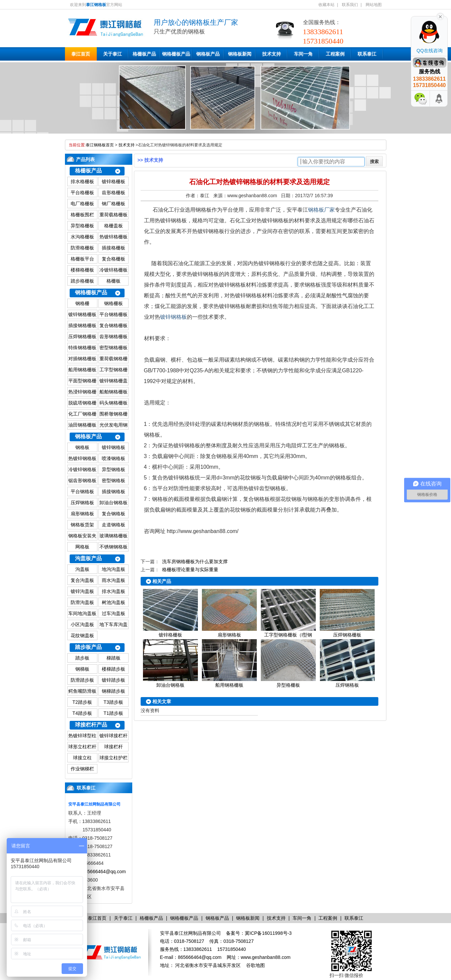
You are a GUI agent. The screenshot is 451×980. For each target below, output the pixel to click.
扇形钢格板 (82, 514)
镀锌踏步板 (114, 680)
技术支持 (272, 54)
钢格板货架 (82, 525)
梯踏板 (114, 658)
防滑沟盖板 (82, 602)
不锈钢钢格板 (114, 547)
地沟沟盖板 (114, 569)
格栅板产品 (144, 54)
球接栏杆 (114, 747)
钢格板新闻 (240, 54)
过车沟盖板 (114, 613)
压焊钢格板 (82, 503)
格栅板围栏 (82, 215)
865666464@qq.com (104, 872)
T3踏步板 (113, 702)
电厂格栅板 (82, 204)
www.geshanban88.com (266, 957)
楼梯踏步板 (114, 669)
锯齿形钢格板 (82, 480)
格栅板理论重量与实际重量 (190, 570)
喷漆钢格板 (114, 458)
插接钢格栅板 (82, 325)
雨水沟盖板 (114, 580)
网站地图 (374, 5)
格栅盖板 (114, 226)
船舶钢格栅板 (114, 392)
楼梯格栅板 (82, 270)
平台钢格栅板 (114, 314)
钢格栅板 (114, 303)
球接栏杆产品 (91, 725)
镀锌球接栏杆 (114, 736)
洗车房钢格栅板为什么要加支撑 (195, 561)
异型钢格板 (114, 469)
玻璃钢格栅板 (114, 536)
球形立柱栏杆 (82, 747)
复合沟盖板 (82, 580)
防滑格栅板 (82, 248)
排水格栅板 (82, 181)
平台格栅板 (82, 193)
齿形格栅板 (114, 193)
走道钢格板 (114, 525)
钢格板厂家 (321, 210)
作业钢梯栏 (82, 769)
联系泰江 (367, 54)
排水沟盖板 (114, 591)
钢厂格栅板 (114, 204)
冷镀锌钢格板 (82, 469)
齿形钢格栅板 (114, 336)
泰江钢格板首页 (100, 145)
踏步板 (82, 658)
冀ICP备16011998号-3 (268, 933)
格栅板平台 (82, 259)
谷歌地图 (255, 965)
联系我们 (350, 5)
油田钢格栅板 (82, 425)
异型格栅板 (82, 226)
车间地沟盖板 (82, 613)
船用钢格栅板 (82, 370)
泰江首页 (81, 54)
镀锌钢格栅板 (82, 314)
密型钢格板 (114, 480)
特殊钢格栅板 (82, 348)
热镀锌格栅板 (114, 237)
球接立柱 (82, 758)
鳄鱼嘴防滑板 (82, 691)
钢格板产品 (208, 54)
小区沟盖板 (82, 624)
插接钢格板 (114, 492)
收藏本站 (326, 5)
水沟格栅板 (82, 237)
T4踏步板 (82, 713)
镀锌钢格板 (114, 447)
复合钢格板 (114, 514)
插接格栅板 (114, 248)
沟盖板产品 (88, 558)
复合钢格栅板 (114, 325)
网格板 (82, 547)
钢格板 (82, 447)
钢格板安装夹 (82, 536)
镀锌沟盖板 (82, 591)
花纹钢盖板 (82, 635)
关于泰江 (112, 54)
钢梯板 (82, 669)
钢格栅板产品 (176, 54)
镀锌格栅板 (114, 181)
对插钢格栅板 (82, 359)
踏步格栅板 (82, 281)
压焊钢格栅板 (82, 336)
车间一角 (303, 54)
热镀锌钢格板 (82, 458)
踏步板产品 (88, 647)
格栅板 (114, 281)
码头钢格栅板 (114, 403)
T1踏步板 (113, 713)
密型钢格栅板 (114, 348)
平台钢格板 (82, 492)
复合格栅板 (114, 259)
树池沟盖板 (114, 602)
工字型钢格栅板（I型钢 (288, 635)
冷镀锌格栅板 (114, 270)
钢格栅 (82, 303)
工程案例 (335, 54)
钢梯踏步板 (114, 691)
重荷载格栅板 (114, 215)
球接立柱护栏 (114, 758)
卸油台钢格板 (114, 503)
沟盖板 (82, 569)
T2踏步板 (82, 702)
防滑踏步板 (82, 680)
